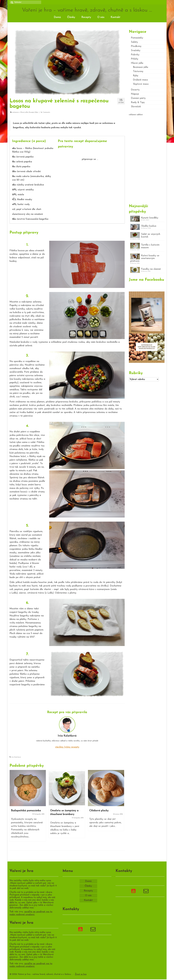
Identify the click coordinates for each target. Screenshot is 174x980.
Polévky (135, 55)
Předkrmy (136, 46)
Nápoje (135, 94)
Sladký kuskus (149, 226)
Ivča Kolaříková (16, 757)
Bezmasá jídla (140, 67)
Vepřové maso (141, 84)
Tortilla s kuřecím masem (150, 246)
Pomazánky (137, 38)
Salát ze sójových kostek (151, 236)
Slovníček (136, 107)
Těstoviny (138, 71)
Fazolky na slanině (151, 269)
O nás (101, 17)
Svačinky (136, 51)
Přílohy (135, 59)
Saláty (134, 42)
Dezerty (135, 90)
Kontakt (115, 17)
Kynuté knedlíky (150, 218)
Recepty (86, 17)
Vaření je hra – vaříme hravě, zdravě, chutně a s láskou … (87, 10)
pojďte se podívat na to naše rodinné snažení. (31, 913)
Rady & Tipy (138, 102)
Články (71, 17)
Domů (57, 17)
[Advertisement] (147, 159)
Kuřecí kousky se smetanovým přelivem (145, 258)
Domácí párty (138, 98)
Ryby (36, 112)
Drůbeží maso (140, 80)
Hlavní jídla (24, 112)
